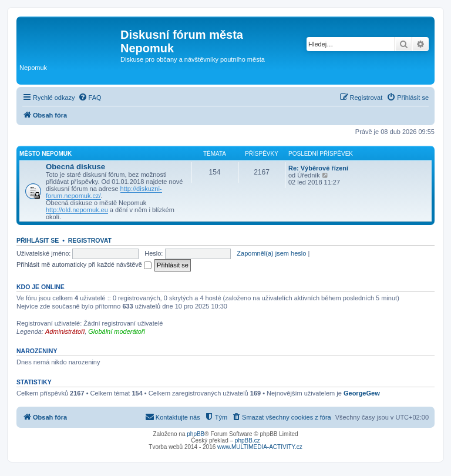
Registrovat (90, 240)
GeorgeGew (362, 393)
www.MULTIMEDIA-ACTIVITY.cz (260, 447)
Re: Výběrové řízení (318, 168)
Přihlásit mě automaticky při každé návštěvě (84, 264)
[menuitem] (90, 98)
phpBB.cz (248, 440)
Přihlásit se (38, 240)
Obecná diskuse (75, 167)
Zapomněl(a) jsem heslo (271, 253)
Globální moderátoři (117, 331)
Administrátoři (65, 331)
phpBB (196, 434)
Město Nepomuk (46, 154)
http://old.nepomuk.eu (77, 210)
